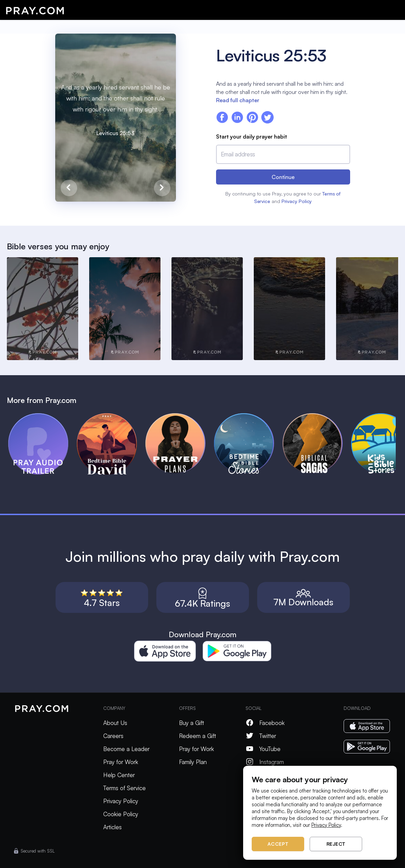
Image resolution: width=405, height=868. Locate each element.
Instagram (265, 762)
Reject (336, 844)
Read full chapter (238, 100)
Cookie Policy (121, 814)
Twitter (261, 736)
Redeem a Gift (198, 736)
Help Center (119, 775)
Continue (283, 177)
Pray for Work (121, 762)
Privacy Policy (297, 201)
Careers (113, 736)
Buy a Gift (192, 723)
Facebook (265, 723)
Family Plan (193, 762)
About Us (115, 723)
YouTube (263, 749)
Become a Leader (126, 749)
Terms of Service (124, 788)
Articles (112, 827)
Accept (278, 844)
